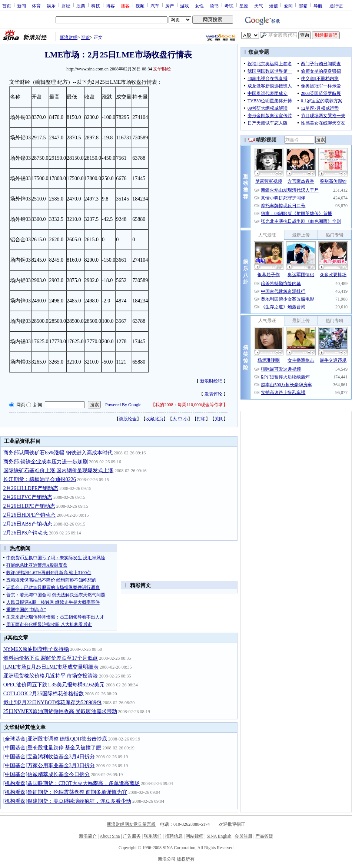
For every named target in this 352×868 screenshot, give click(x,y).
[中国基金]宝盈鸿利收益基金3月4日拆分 (49, 757)
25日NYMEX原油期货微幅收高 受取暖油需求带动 (60, 711)
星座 (244, 6)
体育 (36, 6)
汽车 (155, 6)
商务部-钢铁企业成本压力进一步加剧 (46, 462)
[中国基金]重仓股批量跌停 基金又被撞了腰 (52, 748)
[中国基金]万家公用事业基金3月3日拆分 (49, 766)
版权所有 (186, 859)
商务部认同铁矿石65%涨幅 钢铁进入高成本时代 (58, 453)
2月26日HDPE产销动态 (30, 515)
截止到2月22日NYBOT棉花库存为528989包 (52, 703)
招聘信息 (174, 836)
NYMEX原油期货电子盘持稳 (36, 649)
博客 (110, 6)
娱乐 (51, 6)
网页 (21, 405)
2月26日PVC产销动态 (28, 497)
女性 (199, 6)
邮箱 (303, 6)
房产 (170, 6)
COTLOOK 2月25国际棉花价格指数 (44, 694)
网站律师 (195, 836)
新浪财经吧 (211, 381)
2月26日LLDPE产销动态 (31, 488)
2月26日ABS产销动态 (28, 524)
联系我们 (153, 836)
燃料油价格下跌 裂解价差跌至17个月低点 (51, 658)
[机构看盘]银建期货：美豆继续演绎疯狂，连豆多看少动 (67, 801)
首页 (7, 6)
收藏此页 (155, 419)
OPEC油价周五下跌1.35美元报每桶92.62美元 (54, 685)
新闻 (21, 6)
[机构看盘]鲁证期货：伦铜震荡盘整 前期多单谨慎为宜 (65, 792)
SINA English (219, 836)
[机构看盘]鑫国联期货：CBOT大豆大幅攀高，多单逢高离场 (72, 783)
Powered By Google (123, 405)
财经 (66, 6)
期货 (86, 37)
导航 (318, 6)
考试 (229, 6)
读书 (214, 6)
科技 (96, 6)
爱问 (288, 6)
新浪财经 (69, 37)
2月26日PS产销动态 (26, 533)
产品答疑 (264, 836)
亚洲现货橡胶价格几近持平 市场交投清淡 (51, 676)
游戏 (185, 6)
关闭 (219, 419)
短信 (273, 6)
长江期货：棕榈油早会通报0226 (40, 479)
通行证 (336, 6)
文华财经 (162, 69)
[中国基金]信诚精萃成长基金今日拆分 (47, 774)
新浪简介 (88, 836)
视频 (140, 6)
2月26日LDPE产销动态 (29, 506)
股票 (81, 6)
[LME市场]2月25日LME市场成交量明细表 (51, 667)
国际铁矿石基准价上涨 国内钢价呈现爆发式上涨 (59, 471)
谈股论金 (128, 419)
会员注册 (243, 836)
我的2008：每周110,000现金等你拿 (189, 405)
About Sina (110, 836)
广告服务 (132, 836)
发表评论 (213, 394)
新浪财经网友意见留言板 (131, 824)
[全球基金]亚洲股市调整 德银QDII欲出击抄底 (55, 739)
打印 (201, 419)
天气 (259, 6)
